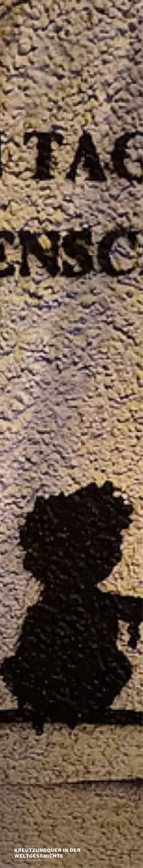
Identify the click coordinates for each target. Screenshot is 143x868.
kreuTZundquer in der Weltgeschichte (47, 853)
